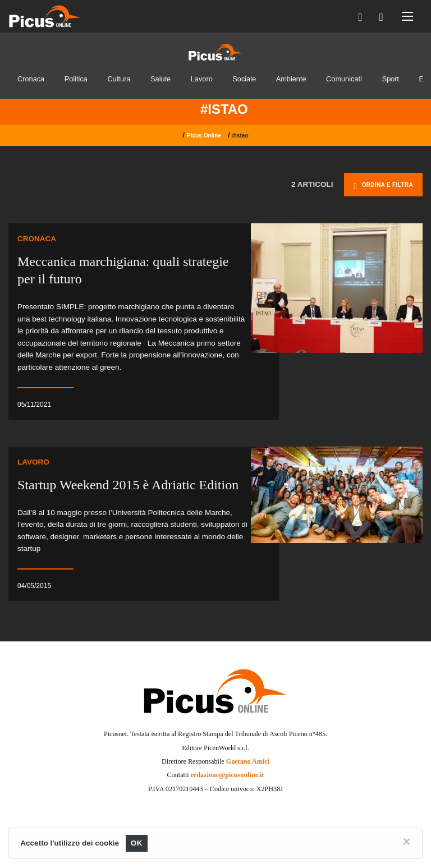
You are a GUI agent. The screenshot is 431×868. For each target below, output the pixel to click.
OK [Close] (137, 843)
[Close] (407, 842)
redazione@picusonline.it (228, 775)
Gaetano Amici (248, 761)
